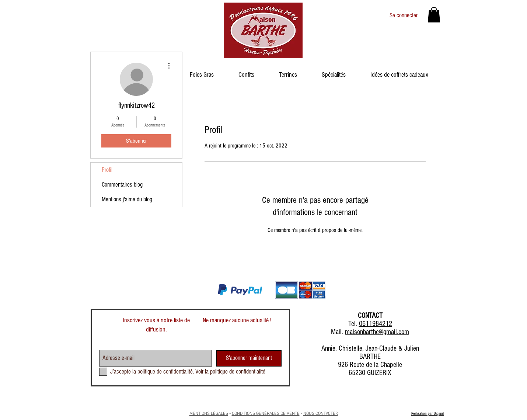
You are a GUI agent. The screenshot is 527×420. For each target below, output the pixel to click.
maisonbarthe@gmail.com (377, 332)
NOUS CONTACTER (321, 414)
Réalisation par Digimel (428, 414)
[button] (434, 15)
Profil (107, 170)
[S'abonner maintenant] (249, 358)
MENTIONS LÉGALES (209, 414)
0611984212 (376, 324)
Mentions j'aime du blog (127, 199)
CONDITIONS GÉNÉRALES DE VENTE (266, 414)
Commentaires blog (122, 185)
